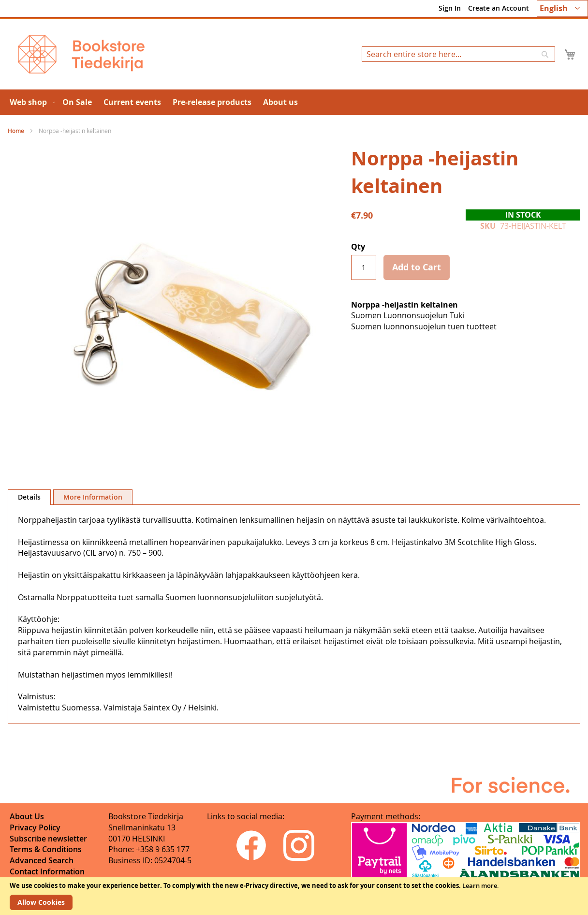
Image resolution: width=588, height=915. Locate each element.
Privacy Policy (35, 827)
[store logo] (81, 54)
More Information (93, 497)
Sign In (450, 8)
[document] (294, 896)
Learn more (480, 885)
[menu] (294, 102)
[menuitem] (30, 102)
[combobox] (458, 54)
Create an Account (499, 8)
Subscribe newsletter (48, 839)
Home (16, 131)
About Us (27, 816)
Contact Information (47, 871)
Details (29, 497)
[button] (562, 8)
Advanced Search (42, 860)
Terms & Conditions (46, 849)
